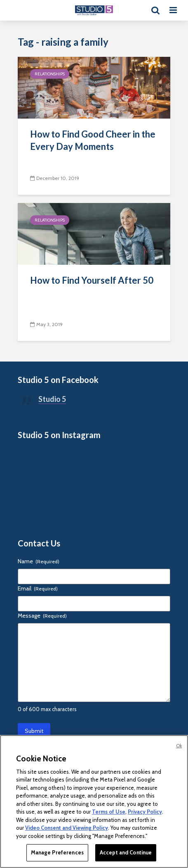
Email (38, 588)
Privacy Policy (145, 812)
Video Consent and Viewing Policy (67, 828)
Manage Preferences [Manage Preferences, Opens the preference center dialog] (57, 852)
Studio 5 (52, 399)
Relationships (50, 74)
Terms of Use (109, 812)
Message (42, 616)
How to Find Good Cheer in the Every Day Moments (93, 140)
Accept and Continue (126, 852)
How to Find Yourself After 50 (92, 280)
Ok (179, 746)
